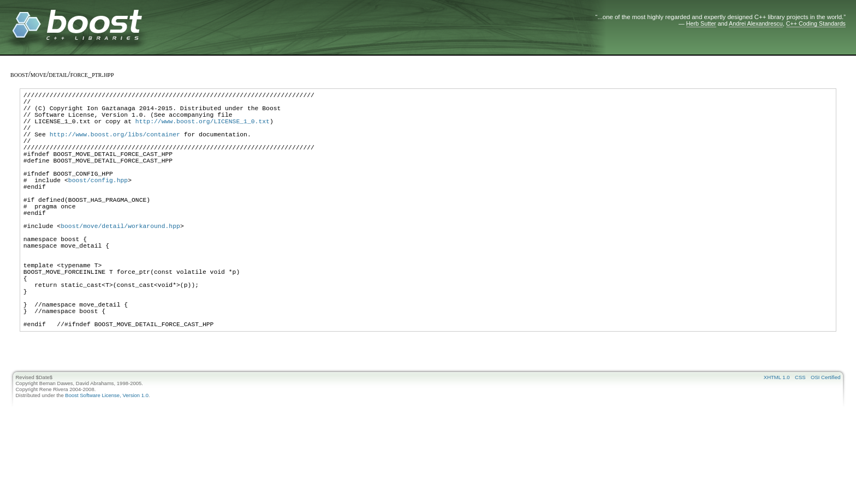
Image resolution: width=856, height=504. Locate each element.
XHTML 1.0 (777, 436)
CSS (800, 436)
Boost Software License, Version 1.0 (107, 454)
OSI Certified (825, 436)
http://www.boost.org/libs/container (115, 145)
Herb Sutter (701, 23)
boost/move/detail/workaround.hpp (120, 260)
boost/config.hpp (98, 203)
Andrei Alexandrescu (756, 23)
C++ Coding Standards (816, 23)
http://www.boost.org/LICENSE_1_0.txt (203, 129)
